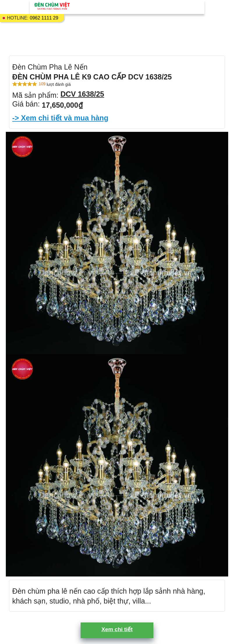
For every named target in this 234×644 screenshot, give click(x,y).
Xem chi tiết (117, 629)
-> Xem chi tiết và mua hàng (60, 118)
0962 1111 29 (44, 18)
